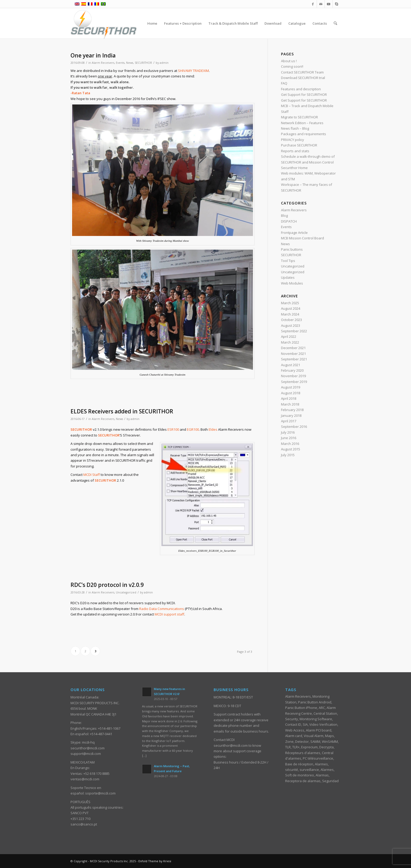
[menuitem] (152, 23)
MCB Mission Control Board (302, 238)
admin (164, 63)
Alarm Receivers (103, 63)
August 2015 (291, 449)
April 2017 (289, 421)
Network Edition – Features (302, 123)
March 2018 (290, 404)
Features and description (301, 89)
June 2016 (289, 438)
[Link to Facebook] (313, 4)
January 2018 (291, 415)
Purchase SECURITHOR (299, 145)
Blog (284, 215)
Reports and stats (295, 151)
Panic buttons (292, 249)
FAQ (284, 83)
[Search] (335, 23)
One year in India (93, 55)
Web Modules (292, 283)
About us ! (289, 61)
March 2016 (290, 444)
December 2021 (293, 348)
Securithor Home (294, 168)
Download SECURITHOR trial (303, 78)
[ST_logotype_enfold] (104, 23)
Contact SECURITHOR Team (302, 72)
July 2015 (288, 455)
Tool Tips (288, 261)
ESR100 (173, 429)
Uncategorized (126, 592)
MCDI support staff (169, 614)
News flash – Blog (295, 128)
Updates (288, 277)
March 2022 (290, 342)
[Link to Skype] (337, 4)
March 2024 (290, 314)
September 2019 (294, 382)
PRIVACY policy (293, 140)
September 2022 (294, 331)
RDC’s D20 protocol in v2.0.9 (107, 585)
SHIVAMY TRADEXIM (193, 71)
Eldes (213, 429)
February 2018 (292, 410)
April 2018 (289, 398)
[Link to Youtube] (329, 4)
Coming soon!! (292, 66)
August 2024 (291, 308)
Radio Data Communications (162, 609)
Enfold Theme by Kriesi (155, 861)
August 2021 (291, 365)
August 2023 (291, 325)
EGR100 (193, 429)
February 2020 (292, 370)
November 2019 (293, 376)
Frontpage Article (294, 233)
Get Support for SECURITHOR (304, 94)
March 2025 (290, 303)
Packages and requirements (304, 134)
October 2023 (291, 320)
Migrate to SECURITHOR (299, 117)
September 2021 (294, 359)
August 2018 (291, 393)
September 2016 (294, 427)
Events (120, 63)
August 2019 (291, 387)
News (130, 63)
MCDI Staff (92, 475)
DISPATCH (289, 221)
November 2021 (293, 354)
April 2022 (289, 336)
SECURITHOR (143, 63)
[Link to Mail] (321, 4)
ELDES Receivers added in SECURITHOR (122, 411)
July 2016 (288, 432)
